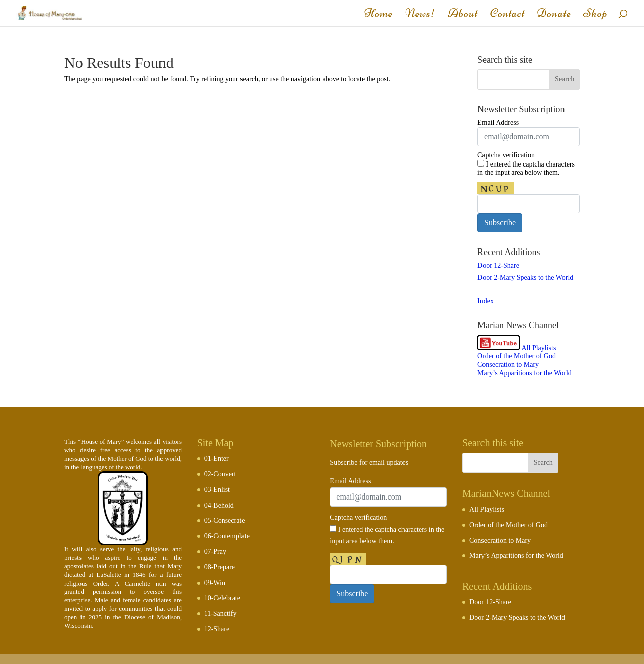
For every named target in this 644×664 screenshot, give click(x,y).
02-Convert (220, 474)
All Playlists (539, 348)
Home (379, 15)
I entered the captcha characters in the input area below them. (526, 168)
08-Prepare (220, 567)
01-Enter (217, 459)
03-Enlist (217, 490)
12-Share (217, 629)
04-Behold (219, 505)
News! (420, 15)
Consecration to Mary (508, 364)
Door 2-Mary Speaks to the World (525, 277)
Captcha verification (506, 155)
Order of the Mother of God (517, 356)
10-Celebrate (222, 598)
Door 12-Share (498, 265)
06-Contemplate (227, 536)
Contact (507, 15)
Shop (595, 15)
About (463, 15)
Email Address (498, 122)
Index (486, 301)
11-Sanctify (221, 613)
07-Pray (215, 552)
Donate (554, 15)
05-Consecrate (225, 520)
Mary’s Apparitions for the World (525, 373)
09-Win (215, 583)
